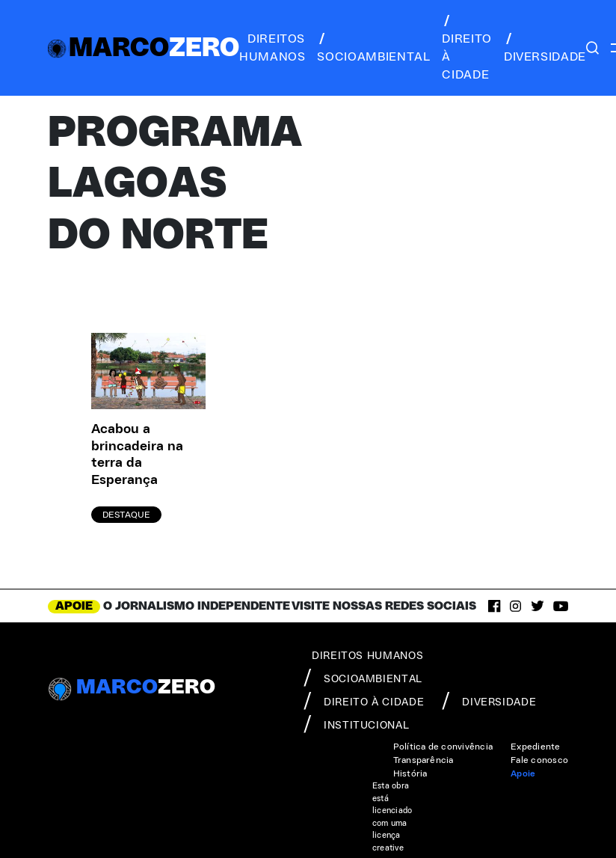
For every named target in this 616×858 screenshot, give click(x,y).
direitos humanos (272, 48)
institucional (356, 724)
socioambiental (373, 48)
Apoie (523, 773)
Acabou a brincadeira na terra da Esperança (137, 455)
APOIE (74, 606)
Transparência (423, 760)
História (410, 773)
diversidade (545, 48)
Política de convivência (443, 747)
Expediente (535, 747)
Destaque (126, 515)
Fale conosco (539, 760)
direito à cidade (466, 48)
